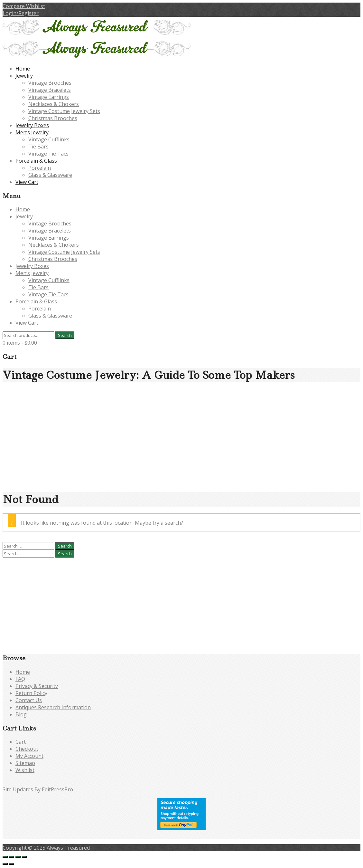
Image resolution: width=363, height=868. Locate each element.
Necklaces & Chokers (54, 104)
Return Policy (31, 693)
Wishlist (25, 770)
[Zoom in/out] (5, 857)
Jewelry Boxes (32, 125)
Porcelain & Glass (36, 161)
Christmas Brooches (53, 118)
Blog (21, 714)
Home (23, 69)
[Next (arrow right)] (12, 864)
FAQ (20, 679)
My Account (29, 756)
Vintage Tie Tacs (48, 154)
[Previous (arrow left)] (5, 864)
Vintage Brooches (50, 83)
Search (65, 335)
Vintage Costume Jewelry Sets (64, 111)
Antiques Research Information (53, 707)
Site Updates (18, 789)
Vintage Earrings (49, 97)
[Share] (18, 857)
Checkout (27, 749)
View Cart (27, 182)
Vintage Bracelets (50, 90)
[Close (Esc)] (24, 857)
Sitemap (25, 763)
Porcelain (40, 168)
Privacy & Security (37, 686)
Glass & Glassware (50, 175)
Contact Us (29, 700)
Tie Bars (38, 147)
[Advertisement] (181, 440)
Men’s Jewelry (32, 132)
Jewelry (24, 76)
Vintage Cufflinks (49, 139)
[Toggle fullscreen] (12, 857)
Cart (21, 742)
